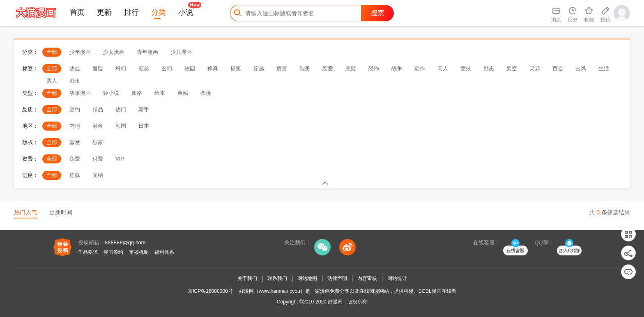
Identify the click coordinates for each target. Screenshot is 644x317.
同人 (443, 68)
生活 (604, 68)
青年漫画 (147, 52)
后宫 (282, 68)
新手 (144, 109)
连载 (75, 175)
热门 (121, 109)
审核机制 (139, 252)
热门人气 (25, 212)
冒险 (98, 68)
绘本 (160, 93)
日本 (144, 126)
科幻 (121, 68)
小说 (186, 12)
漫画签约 (113, 252)
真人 (52, 81)
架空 (512, 68)
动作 (420, 68)
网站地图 (307, 278)
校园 (190, 68)
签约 (75, 109)
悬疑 (351, 68)
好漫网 (335, 302)
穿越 (259, 68)
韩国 (121, 126)
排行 (131, 12)
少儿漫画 (181, 52)
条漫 (206, 93)
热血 (75, 68)
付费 (98, 159)
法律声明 (337, 278)
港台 (98, 126)
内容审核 (367, 278)
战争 (397, 68)
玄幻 (167, 68)
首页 (77, 12)
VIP (120, 159)
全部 (52, 52)
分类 (159, 12)
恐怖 (374, 68)
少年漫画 (80, 52)
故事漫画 (80, 93)
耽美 (305, 68)
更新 (104, 12)
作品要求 (88, 252)
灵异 (535, 68)
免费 (75, 159)
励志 (489, 68)
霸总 (144, 68)
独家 (98, 142)
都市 (75, 81)
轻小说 (111, 93)
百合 (558, 68)
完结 (98, 175)
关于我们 (247, 278)
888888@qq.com (125, 242)
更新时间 (61, 212)
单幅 (183, 93)
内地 (75, 126)
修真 (213, 68)
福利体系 (164, 252)
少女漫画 (114, 52)
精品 (98, 109)
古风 (581, 68)
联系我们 (277, 278)
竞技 (466, 68)
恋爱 (328, 68)
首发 (75, 142)
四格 (137, 93)
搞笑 (236, 68)
